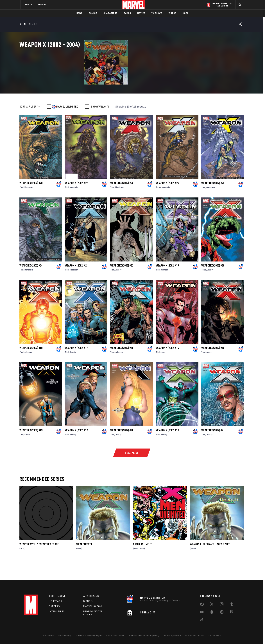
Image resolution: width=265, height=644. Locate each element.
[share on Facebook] (202, 605)
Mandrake (29, 206)
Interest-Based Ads (195, 635)
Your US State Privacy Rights (88, 635)
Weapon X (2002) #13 (31, 449)
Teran (158, 206)
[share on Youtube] (202, 613)
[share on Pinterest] (222, 613)
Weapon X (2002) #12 (76, 449)
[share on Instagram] (222, 605)
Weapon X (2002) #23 (213, 202)
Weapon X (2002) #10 (167, 449)
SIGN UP (42, 5)
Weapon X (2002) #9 (212, 449)
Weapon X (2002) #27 (76, 202)
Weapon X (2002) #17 (76, 366)
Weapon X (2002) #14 (167, 366)
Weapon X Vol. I (85, 563)
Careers (54, 606)
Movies (141, 13)
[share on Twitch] (232, 613)
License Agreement (172, 635)
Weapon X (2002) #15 (213, 366)
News (79, 13)
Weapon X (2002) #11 (122, 449)
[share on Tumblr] (232, 605)
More (186, 13)
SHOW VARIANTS (100, 125)
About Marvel (58, 596)
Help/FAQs (56, 601)
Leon (163, 371)
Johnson (165, 288)
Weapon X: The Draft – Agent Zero (210, 563)
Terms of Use (48, 635)
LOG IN (29, 5)
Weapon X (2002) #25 (167, 202)
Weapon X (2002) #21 (76, 284)
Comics (93, 13)
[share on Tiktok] (202, 620)
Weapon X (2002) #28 (31, 202)
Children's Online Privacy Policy (144, 635)
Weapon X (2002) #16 (122, 366)
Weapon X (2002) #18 (31, 366)
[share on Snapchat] (212, 613)
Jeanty (118, 288)
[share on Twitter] (212, 605)
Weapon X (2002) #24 (31, 284)
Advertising (91, 596)
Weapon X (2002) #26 (122, 202)
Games (127, 13)
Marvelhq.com (93, 606)
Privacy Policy (64, 635)
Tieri (21, 206)
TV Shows (157, 13)
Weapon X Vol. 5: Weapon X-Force (39, 563)
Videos (172, 13)
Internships (57, 611)
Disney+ (88, 601)
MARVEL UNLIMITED (67, 125)
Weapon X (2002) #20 (213, 284)
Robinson (74, 288)
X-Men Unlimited (143, 563)
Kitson (27, 453)
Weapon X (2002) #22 (122, 284)
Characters (110, 13)
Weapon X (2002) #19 (167, 284)
